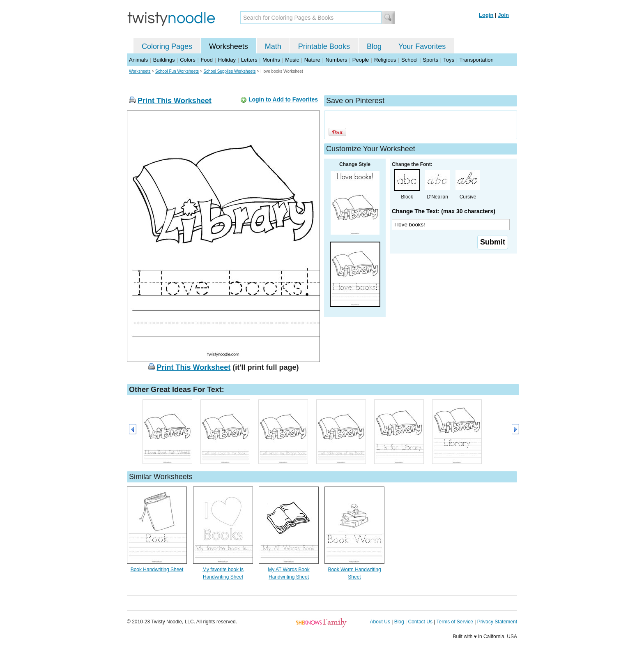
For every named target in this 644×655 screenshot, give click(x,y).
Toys (449, 60)
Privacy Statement (497, 622)
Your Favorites (422, 46)
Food (207, 60)
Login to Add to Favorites (283, 99)
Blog (374, 46)
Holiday (227, 60)
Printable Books (324, 46)
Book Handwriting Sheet (157, 570)
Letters (249, 60)
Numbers (336, 60)
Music (292, 60)
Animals (138, 60)
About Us (380, 622)
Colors (188, 60)
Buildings (164, 60)
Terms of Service (454, 622)
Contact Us (420, 622)
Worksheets (229, 46)
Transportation (476, 60)
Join (503, 15)
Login (486, 15)
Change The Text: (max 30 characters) (444, 211)
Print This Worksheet (175, 101)
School (409, 60)
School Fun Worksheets (177, 71)
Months (271, 60)
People (361, 60)
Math (273, 46)
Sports (430, 60)
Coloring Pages (167, 46)
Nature (312, 60)
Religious (385, 60)
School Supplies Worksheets (229, 71)
